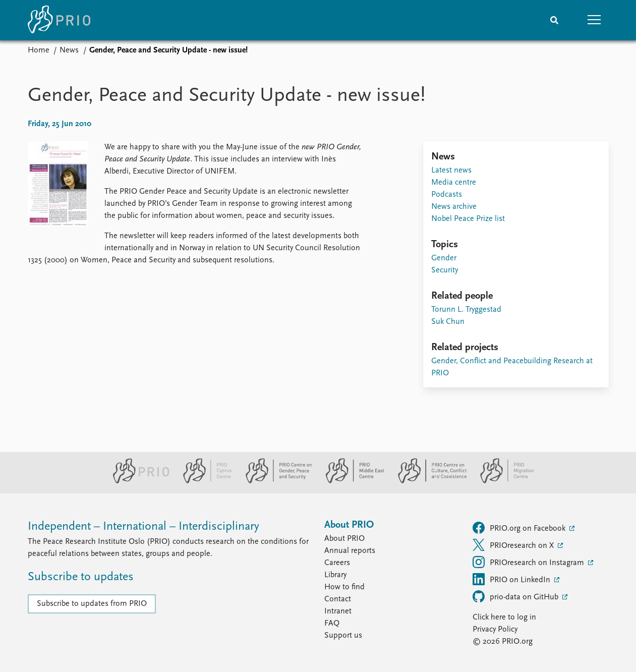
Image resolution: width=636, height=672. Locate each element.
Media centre (454, 183)
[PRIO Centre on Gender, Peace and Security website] (275, 481)
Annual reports (350, 551)
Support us (343, 636)
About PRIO (344, 539)
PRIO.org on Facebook (520, 528)
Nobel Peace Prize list (468, 219)
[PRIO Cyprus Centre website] (203, 481)
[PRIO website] (137, 481)
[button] (595, 20)
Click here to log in (504, 618)
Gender (444, 258)
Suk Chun (448, 322)
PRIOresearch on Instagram (529, 562)
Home (39, 50)
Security (445, 270)
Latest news (451, 171)
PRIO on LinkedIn (512, 579)
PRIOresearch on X (514, 545)
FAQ (332, 624)
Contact (338, 599)
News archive (454, 207)
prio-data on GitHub (516, 596)
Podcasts (447, 195)
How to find (344, 587)
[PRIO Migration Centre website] (502, 481)
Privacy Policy (495, 630)
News (69, 50)
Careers (337, 563)
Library (335, 575)
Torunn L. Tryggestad (466, 310)
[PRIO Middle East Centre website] (351, 481)
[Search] (554, 20)
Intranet (338, 611)
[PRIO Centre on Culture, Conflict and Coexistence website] (428, 481)
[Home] (59, 20)
